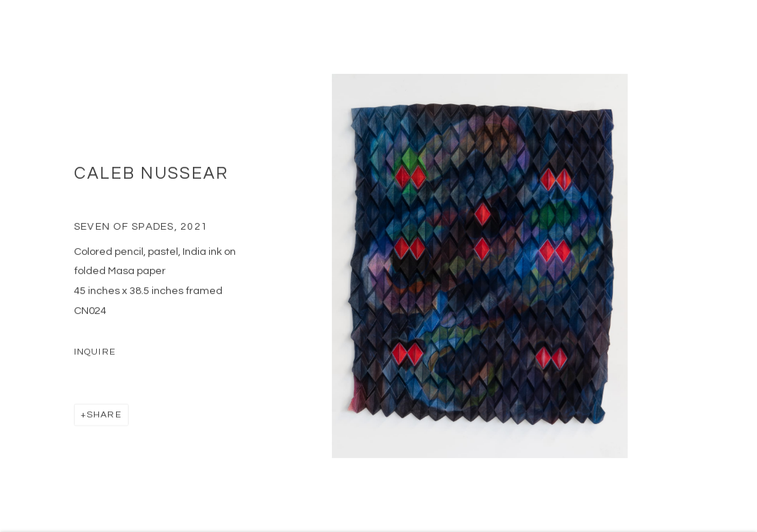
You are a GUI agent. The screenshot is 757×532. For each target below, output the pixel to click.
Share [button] (104, 419)
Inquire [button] (95, 357)
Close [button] (732, 33)
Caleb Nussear (151, 178)
